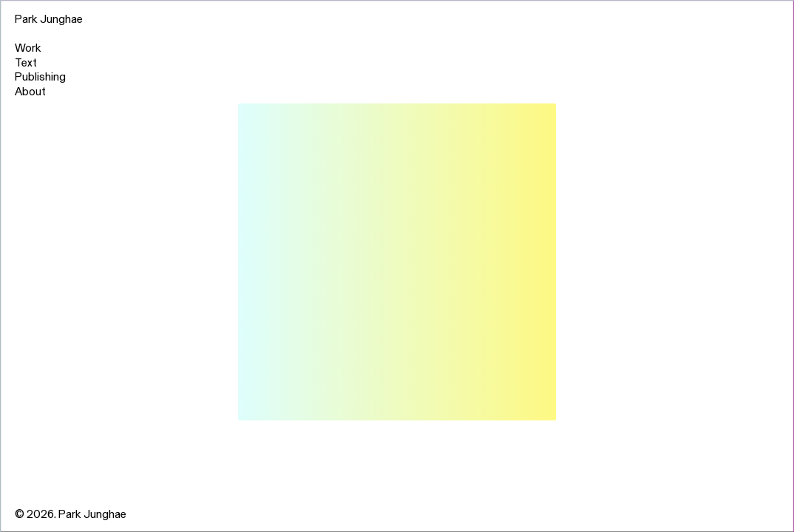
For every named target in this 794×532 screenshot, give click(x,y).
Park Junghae (49, 18)
